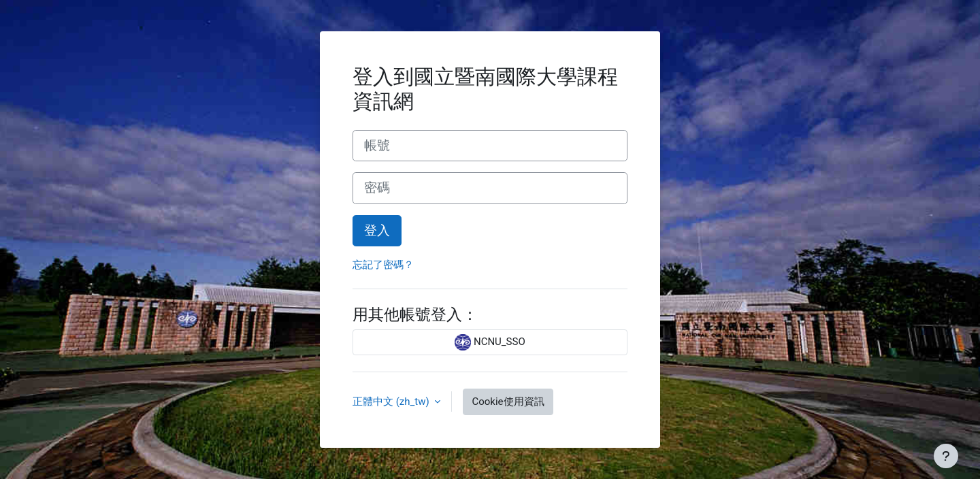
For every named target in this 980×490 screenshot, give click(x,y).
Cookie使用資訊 (508, 402)
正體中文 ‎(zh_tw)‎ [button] (392, 402)
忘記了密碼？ (383, 265)
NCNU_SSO (490, 342)
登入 (377, 231)
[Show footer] (946, 456)
